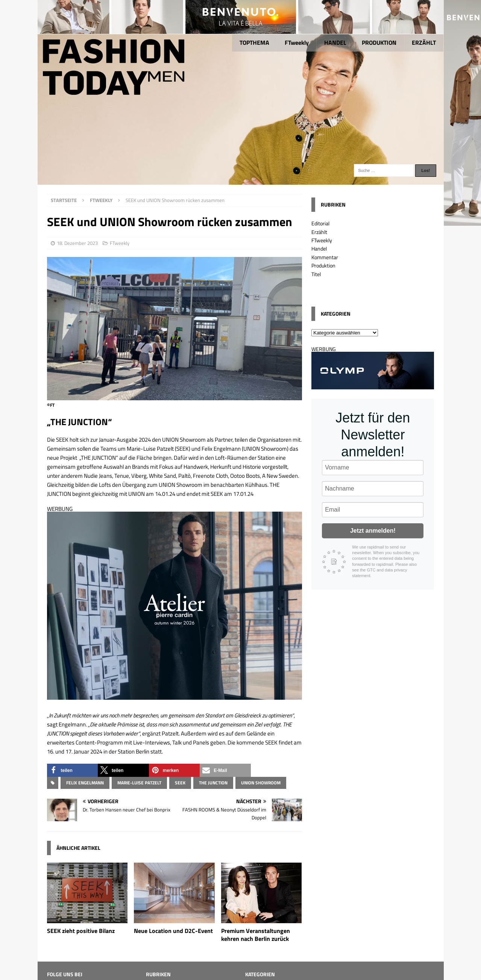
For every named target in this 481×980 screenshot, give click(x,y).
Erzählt (319, 232)
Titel (316, 274)
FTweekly (297, 43)
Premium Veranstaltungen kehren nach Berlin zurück (256, 935)
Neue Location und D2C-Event (173, 931)
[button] (73, 770)
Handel (319, 248)
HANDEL (335, 43)
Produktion (323, 265)
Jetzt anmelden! (373, 531)
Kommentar (325, 257)
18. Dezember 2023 (77, 243)
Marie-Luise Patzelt (139, 783)
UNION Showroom (261, 783)
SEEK (180, 783)
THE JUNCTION (213, 783)
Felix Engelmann (85, 783)
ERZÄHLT (424, 43)
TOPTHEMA (254, 43)
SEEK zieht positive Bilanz (81, 931)
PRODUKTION (379, 43)
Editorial (320, 223)
